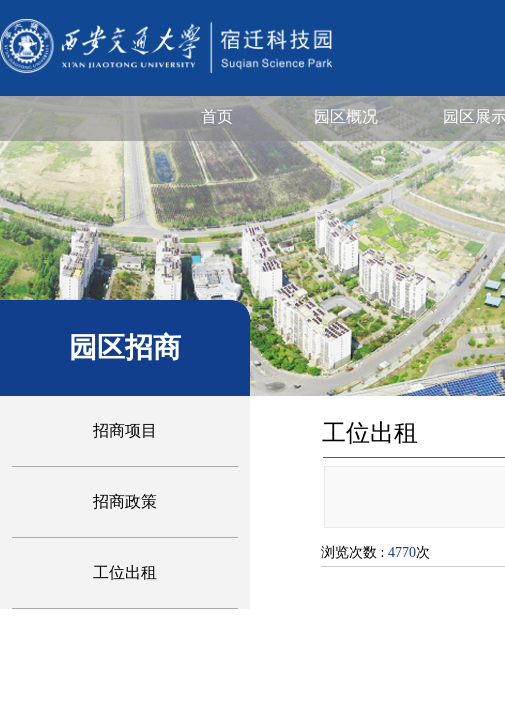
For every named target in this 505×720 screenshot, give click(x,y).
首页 (217, 116)
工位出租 (125, 572)
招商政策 (125, 501)
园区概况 (346, 116)
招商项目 (125, 430)
